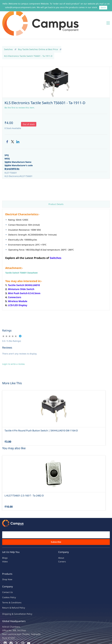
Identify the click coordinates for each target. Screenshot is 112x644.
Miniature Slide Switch (21, 271)
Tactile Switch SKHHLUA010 (24, 267)
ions (19, 585)
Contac (6, 574)
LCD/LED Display (18, 287)
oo (5, 580)
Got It (103, 8)
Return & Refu (9, 590)
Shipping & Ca (9, 596)
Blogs (5, 540)
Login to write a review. (14, 346)
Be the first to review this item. (20, 90)
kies (8, 580)
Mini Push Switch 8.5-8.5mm (24, 276)
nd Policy (21, 590)
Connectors (15, 280)
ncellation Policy (24, 596)
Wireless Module (18, 284)
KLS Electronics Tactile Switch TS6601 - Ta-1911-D (28, 38)
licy (14, 580)
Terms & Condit (10, 585)
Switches (8, 32)
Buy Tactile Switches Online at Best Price (38, 32)
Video (5, 544)
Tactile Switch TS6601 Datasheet (21, 255)
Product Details (56, 186)
